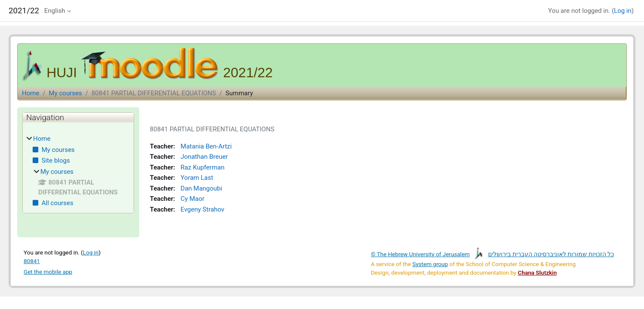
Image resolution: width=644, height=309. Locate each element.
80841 (32, 258)
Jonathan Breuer (202, 157)
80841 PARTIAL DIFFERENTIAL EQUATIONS (154, 93)
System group (430, 261)
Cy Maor (191, 197)
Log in (623, 11)
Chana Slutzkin (537, 270)
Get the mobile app (48, 269)
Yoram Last (195, 177)
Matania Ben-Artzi (204, 147)
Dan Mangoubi (199, 187)
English (55, 11)
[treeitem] (78, 171)
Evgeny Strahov (200, 207)
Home (31, 93)
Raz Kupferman (200, 167)
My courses (66, 93)
